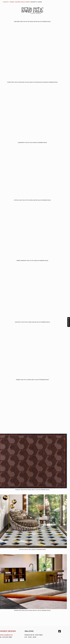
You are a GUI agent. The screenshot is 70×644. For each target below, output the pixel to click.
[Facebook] (60, 631)
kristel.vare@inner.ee (6, 635)
